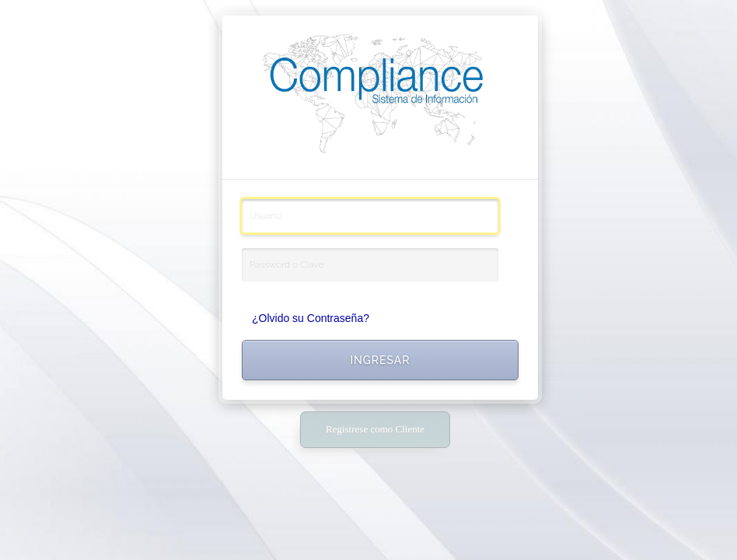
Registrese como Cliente (375, 429)
